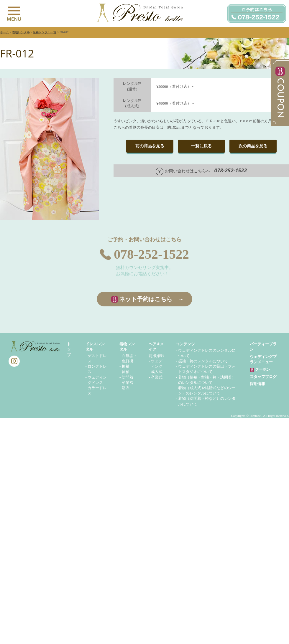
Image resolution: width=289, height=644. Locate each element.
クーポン (260, 370)
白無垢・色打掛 (129, 358)
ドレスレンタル (95, 347)
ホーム (4, 32)
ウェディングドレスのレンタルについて (207, 353)
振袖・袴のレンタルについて (203, 361)
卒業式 (157, 377)
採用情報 (257, 384)
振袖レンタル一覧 (45, 32)
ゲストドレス (97, 358)
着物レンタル (21, 32)
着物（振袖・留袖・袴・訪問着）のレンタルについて (207, 380)
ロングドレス (97, 369)
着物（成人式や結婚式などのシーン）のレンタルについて (207, 390)
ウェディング (157, 364)
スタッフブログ (263, 377)
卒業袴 (128, 383)
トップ (69, 349)
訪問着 (128, 377)
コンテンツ (185, 344)
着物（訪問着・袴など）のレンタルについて (207, 401)
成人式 (157, 372)
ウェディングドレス (97, 380)
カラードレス (97, 390)
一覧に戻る (201, 146)
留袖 (126, 372)
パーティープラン (263, 347)
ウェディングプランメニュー (263, 359)
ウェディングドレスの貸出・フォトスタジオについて (207, 369)
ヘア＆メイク (156, 347)
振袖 (126, 366)
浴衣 (126, 388)
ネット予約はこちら (146, 299)
